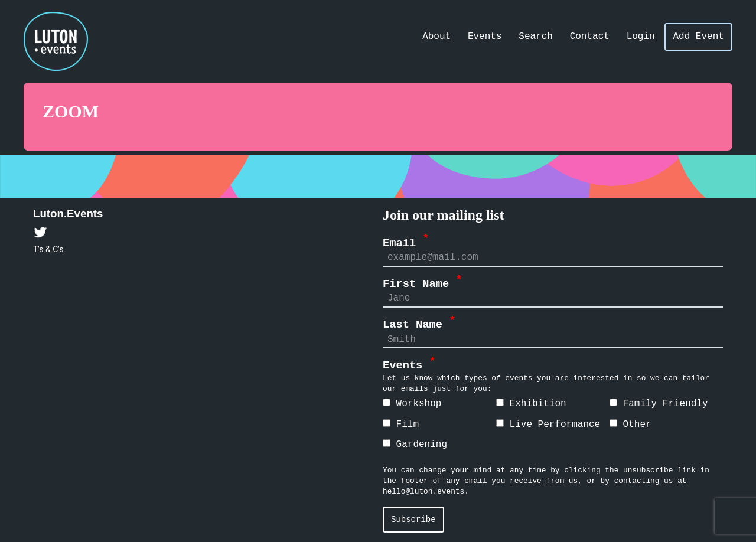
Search (536, 37)
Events (485, 37)
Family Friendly (659, 404)
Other (630, 425)
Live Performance (548, 425)
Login (641, 37)
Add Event (698, 37)
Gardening (415, 445)
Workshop (412, 404)
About (436, 37)
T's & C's (48, 249)
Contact (590, 37)
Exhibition (531, 404)
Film (401, 425)
